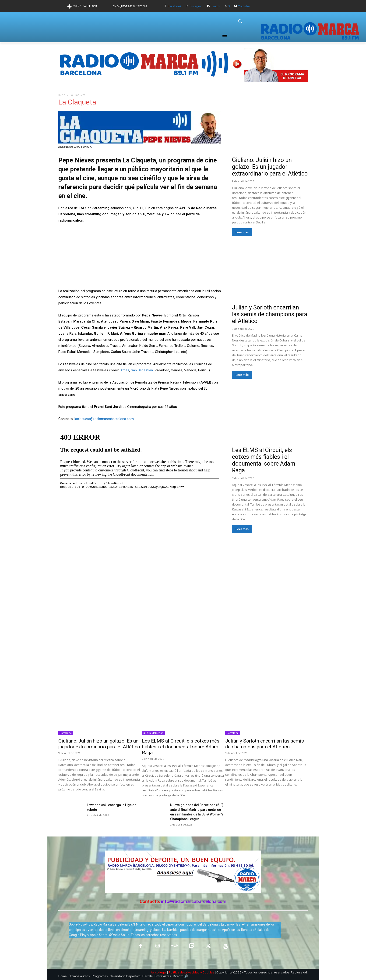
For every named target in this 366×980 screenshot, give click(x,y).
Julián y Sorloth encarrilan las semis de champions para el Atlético (270, 314)
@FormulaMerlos (153, 733)
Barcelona (66, 733)
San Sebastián (142, 370)
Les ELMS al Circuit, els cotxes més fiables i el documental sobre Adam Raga (264, 460)
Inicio (62, 95)
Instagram (197, 6)
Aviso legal (159, 972)
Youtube (244, 6)
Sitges (125, 370)
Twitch (216, 6)
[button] (240, 22)
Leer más (242, 232)
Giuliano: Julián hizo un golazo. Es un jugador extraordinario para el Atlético (270, 167)
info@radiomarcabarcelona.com (194, 901)
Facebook (175, 6)
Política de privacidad (184, 972)
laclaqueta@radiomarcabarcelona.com (104, 419)
